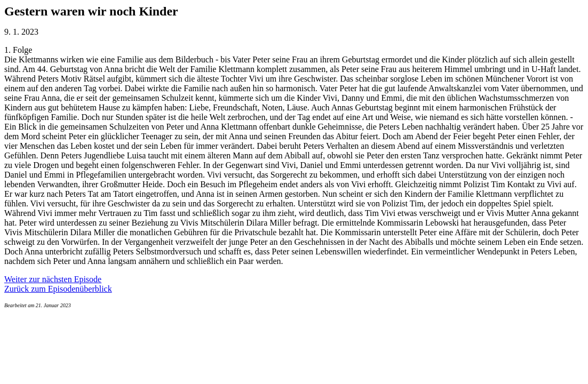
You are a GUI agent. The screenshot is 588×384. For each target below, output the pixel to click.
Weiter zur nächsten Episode (53, 279)
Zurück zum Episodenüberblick (58, 289)
